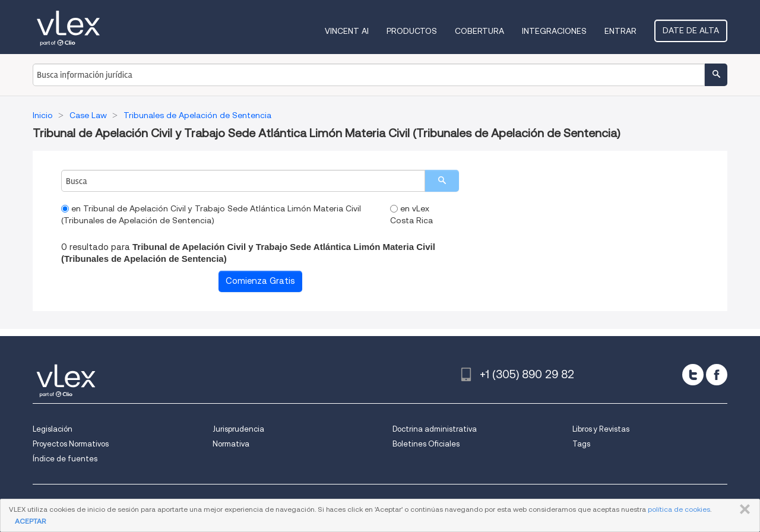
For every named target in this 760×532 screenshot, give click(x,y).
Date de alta (691, 30)
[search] (442, 181)
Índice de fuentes (65, 459)
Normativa (231, 444)
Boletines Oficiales (426, 444)
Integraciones (554, 31)
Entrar (620, 31)
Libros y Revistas (601, 429)
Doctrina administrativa (435, 429)
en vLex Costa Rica (411, 214)
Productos (412, 31)
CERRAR (742, 509)
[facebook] (717, 375)
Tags (581, 444)
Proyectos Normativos (71, 444)
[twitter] (693, 375)
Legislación (53, 429)
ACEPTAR (30, 521)
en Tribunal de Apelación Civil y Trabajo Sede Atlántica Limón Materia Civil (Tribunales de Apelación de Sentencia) (211, 214)
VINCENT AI (347, 31)
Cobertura (479, 31)
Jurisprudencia (238, 429)
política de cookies (679, 509)
